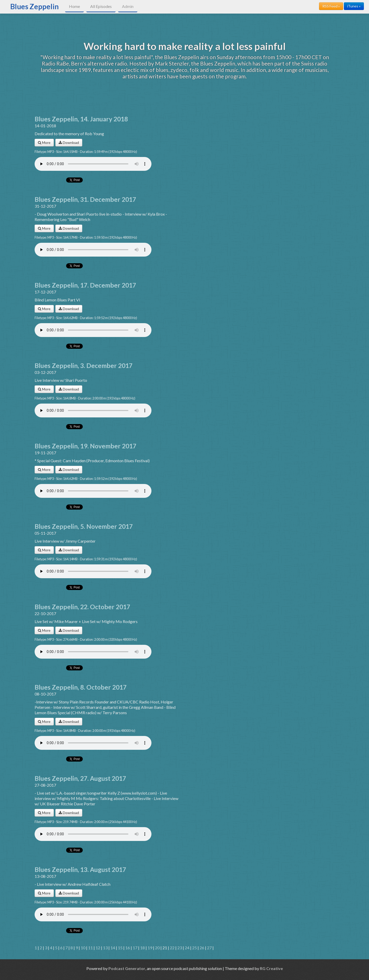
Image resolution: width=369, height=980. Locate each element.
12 (98, 948)
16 (128, 948)
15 (120, 948)
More (44, 143)
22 (172, 948)
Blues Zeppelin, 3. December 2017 (84, 366)
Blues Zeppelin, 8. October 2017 (81, 687)
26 (202, 948)
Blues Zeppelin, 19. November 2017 (85, 446)
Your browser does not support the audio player (93, 164)
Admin (128, 6)
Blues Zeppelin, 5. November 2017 (84, 526)
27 (209, 948)
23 (180, 948)
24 (187, 948)
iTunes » (354, 6)
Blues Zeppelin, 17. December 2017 (85, 285)
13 (105, 948)
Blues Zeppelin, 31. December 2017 (85, 199)
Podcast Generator (127, 968)
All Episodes (101, 6)
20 (157, 948)
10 (83, 948)
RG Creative (271, 968)
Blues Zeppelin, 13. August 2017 (80, 870)
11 (90, 948)
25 (194, 948)
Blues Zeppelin (34, 6)
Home (74, 6)
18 (142, 948)
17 (135, 948)
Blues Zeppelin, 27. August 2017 (80, 778)
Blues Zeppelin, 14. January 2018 (81, 119)
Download (69, 143)
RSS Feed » (331, 6)
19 (150, 948)
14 (113, 948)
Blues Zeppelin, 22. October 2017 (82, 607)
